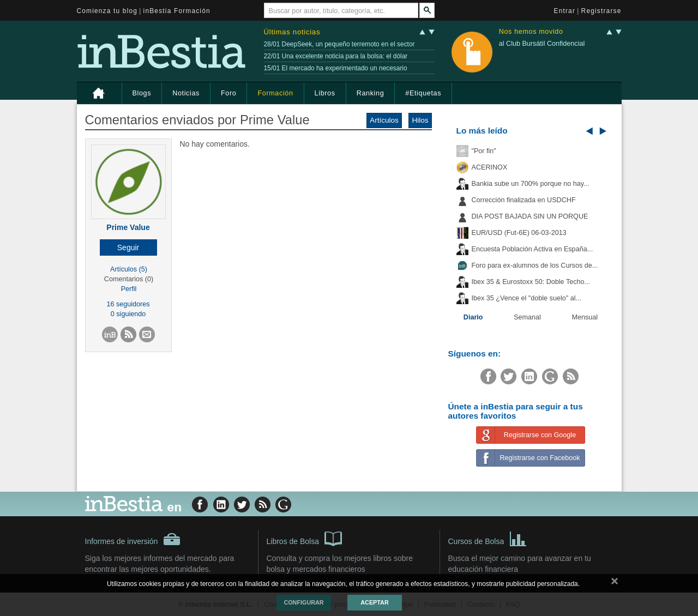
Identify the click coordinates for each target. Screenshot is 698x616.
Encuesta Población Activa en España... (532, 249)
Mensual (585, 317)
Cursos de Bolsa (488, 538)
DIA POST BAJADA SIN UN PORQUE (530, 216)
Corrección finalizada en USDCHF (524, 200)
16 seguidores (128, 304)
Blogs (142, 93)
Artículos (384, 120)
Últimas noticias (292, 32)
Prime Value (128, 227)
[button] (128, 247)
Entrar (565, 11)
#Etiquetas (423, 93)
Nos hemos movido (531, 32)
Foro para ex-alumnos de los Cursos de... (535, 265)
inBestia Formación (177, 11)
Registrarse (601, 11)
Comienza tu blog (107, 11)
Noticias (186, 93)
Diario (473, 317)
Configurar (303, 602)
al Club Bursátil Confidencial (542, 44)
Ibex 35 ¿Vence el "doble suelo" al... (526, 298)
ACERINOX (490, 167)
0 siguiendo (128, 314)
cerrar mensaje (615, 583)
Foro (228, 93)
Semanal (527, 317)
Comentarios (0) (129, 279)
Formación (275, 93)
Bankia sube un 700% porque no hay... (531, 184)
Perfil (129, 289)
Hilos (420, 120)
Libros (325, 93)
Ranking (371, 93)
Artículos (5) (129, 269)
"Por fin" (484, 151)
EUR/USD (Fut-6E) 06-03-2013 (519, 233)
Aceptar (374, 602)
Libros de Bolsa (305, 538)
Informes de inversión (133, 539)
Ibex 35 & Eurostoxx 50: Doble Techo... (531, 282)
